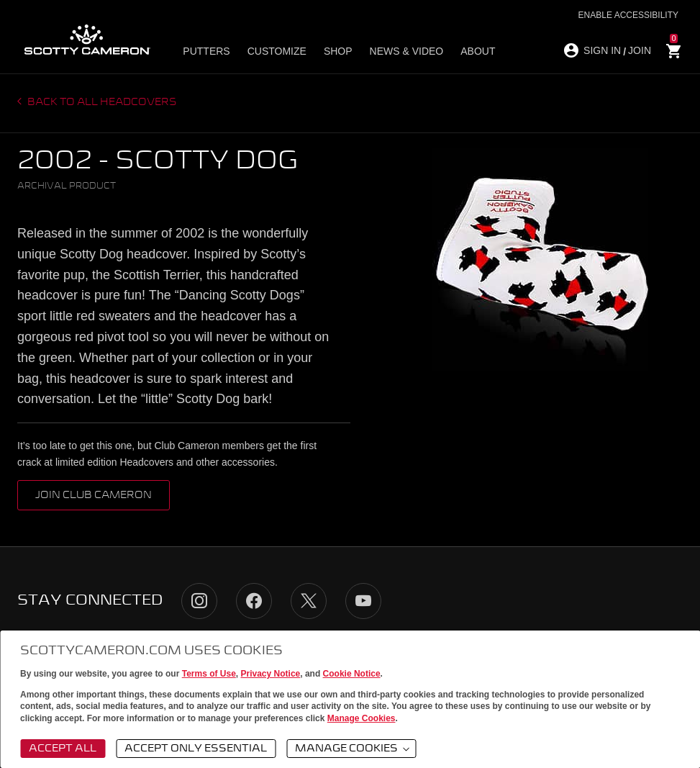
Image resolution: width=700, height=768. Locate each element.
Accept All (63, 749)
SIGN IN (602, 50)
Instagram (199, 601)
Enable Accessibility (628, 15)
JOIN (640, 50)
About (478, 51)
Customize (277, 51)
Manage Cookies (362, 718)
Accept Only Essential (196, 749)
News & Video (407, 51)
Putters (206, 51)
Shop (338, 51)
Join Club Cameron (94, 495)
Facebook (254, 601)
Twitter (309, 601)
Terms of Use (209, 674)
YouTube (363, 601)
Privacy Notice (271, 674)
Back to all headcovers (101, 102)
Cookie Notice (352, 674)
